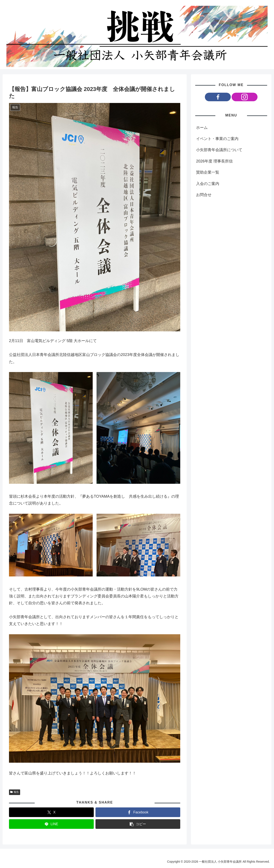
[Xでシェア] (51, 812)
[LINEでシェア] (51, 824)
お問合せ (204, 195)
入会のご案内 (208, 184)
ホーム (202, 128)
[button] (138, 824)
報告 (15, 792)
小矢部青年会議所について (219, 150)
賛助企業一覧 (208, 172)
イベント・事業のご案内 (217, 139)
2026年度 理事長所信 (214, 161)
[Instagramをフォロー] (245, 97)
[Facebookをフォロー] (218, 97)
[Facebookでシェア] (138, 812)
